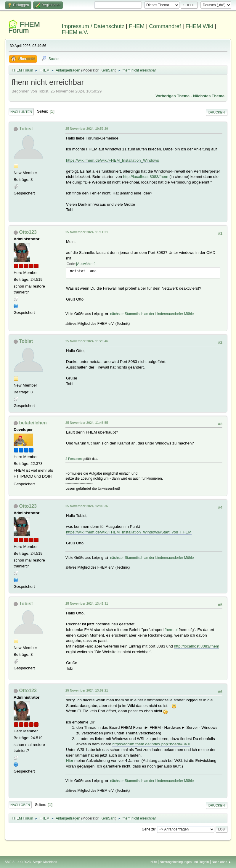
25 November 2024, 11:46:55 (87, 423)
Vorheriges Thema (172, 96)
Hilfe (154, 862)
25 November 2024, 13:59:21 (87, 690)
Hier (70, 761)
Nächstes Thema (209, 96)
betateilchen (33, 423)
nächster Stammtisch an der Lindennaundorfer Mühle (152, 314)
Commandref (165, 26)
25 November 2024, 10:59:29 (87, 129)
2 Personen (74, 459)
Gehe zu (148, 829)
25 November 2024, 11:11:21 (87, 232)
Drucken (217, 112)
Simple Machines (45, 862)
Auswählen (86, 264)
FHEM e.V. (75, 32)
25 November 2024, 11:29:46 (87, 341)
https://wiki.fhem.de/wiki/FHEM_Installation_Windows (113, 160)
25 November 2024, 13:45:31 (87, 603)
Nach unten (21, 112)
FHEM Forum (24, 27)
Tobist (26, 129)
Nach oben (20, 805)
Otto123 (28, 232)
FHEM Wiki (199, 26)
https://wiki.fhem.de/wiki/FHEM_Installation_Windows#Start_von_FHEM (129, 532)
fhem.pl (171, 630)
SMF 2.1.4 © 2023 (18, 862)
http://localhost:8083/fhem (146, 177)
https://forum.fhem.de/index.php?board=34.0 (151, 744)
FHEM (137, 26)
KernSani (108, 70)
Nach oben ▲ (221, 862)
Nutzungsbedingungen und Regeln (184, 862)
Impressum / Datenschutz (93, 26)
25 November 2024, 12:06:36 (87, 506)
